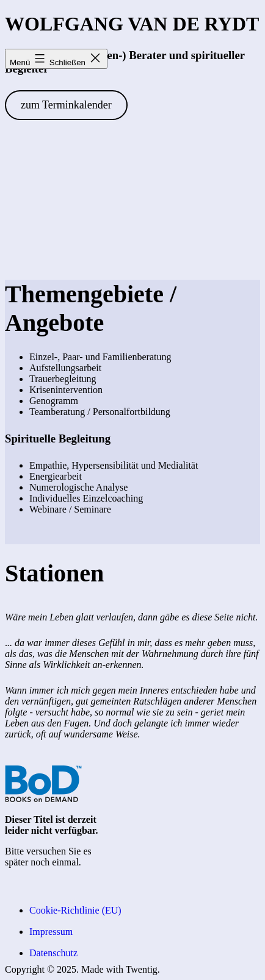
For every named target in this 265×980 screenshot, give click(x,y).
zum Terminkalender (66, 105)
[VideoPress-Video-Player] (132, 206)
